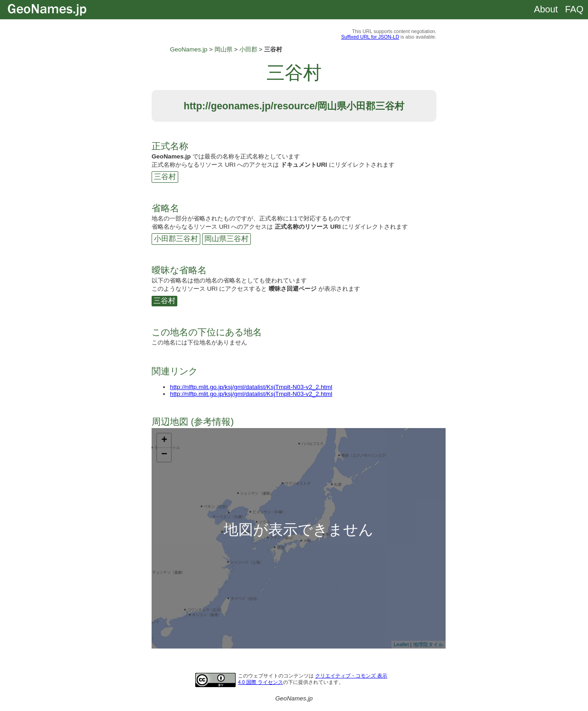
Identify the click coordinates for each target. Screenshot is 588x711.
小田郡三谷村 (176, 239)
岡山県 (223, 49)
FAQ (574, 9)
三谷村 (165, 177)
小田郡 (248, 49)
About (546, 9)
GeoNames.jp (189, 49)
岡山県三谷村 (226, 239)
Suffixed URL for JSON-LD (370, 37)
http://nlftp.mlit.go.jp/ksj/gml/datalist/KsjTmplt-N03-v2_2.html (251, 387)
